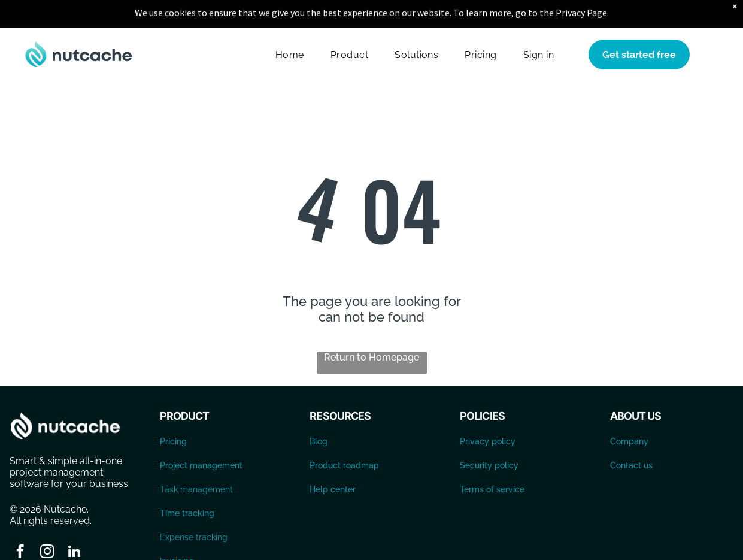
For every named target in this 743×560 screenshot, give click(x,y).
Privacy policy (488, 411)
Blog (319, 411)
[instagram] (47, 523)
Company (629, 411)
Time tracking (187, 483)
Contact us (631, 435)
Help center (333, 459)
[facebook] (20, 523)
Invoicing (177, 531)
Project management (201, 435)
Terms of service (492, 459)
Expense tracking (194, 507)
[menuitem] (290, 25)
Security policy (489, 435)
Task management (196, 459)
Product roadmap (344, 435)
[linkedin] (74, 523)
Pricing (173, 411)
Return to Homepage (371, 327)
